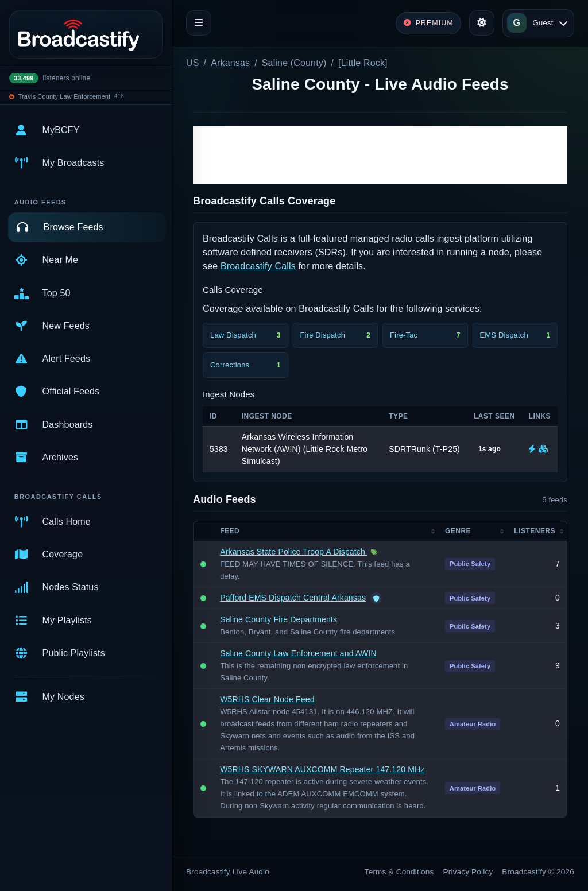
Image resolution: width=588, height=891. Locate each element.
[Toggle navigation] (199, 23)
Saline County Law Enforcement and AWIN (298, 653)
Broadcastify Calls (258, 266)
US (193, 63)
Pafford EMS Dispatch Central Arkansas (293, 598)
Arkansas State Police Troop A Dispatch (294, 552)
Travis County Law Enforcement (65, 96)
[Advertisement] (380, 155)
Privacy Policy (468, 872)
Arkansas (230, 63)
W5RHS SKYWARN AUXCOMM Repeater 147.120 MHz (322, 769)
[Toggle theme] (482, 23)
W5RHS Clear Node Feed (267, 699)
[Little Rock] (363, 63)
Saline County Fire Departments (278, 619)
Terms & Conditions (399, 872)
